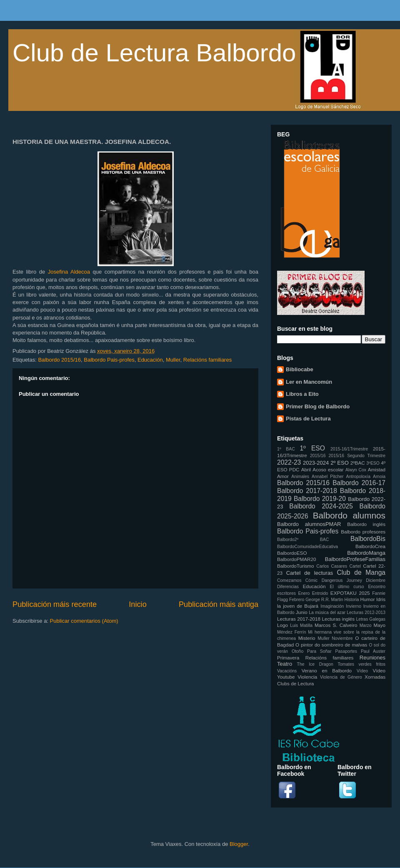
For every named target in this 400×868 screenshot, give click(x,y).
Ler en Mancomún (309, 382)
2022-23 (289, 462)
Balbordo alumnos (349, 515)
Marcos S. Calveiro (336, 625)
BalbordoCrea (370, 546)
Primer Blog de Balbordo (318, 406)
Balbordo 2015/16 (59, 360)
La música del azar (327, 613)
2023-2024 (316, 463)
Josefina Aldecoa (69, 272)
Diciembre (376, 580)
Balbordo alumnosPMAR (309, 524)
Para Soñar (319, 651)
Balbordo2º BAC (303, 540)
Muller (173, 360)
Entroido (320, 593)
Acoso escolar (328, 469)
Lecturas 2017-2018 (299, 619)
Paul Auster (373, 651)
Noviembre (342, 638)
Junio (302, 612)
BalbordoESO (292, 553)
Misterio (307, 638)
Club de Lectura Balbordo (154, 53)
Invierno (354, 606)
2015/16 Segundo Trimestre (357, 456)
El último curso (347, 587)
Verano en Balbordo (327, 670)
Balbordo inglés (366, 524)
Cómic (311, 580)
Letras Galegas (371, 619)
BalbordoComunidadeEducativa (307, 547)
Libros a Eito (302, 394)
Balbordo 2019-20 (320, 499)
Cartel (355, 566)
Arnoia (379, 477)
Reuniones (372, 658)
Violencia (307, 677)
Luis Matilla (301, 625)
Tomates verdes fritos (362, 664)
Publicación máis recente (55, 604)
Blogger (239, 844)
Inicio (137, 604)
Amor (283, 476)
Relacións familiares (207, 360)
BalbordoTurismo (296, 566)
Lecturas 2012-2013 (366, 613)
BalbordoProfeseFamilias (355, 559)
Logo (282, 625)
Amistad (377, 469)
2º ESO (340, 463)
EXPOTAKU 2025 (350, 593)
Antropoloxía (358, 477)
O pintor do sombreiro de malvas (331, 645)
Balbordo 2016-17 (359, 483)
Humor (368, 599)
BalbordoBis (368, 539)
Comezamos (289, 580)
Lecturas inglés (338, 619)
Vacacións (287, 671)
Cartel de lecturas (310, 573)
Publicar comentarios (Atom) (84, 621)
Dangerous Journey (342, 580)
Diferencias (288, 587)
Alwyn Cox (356, 470)
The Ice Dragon (315, 664)
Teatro (285, 664)
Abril (306, 469)
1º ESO (312, 448)
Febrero (297, 600)
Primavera (288, 658)
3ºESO (373, 463)
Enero (304, 593)
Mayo (379, 625)
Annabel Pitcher (328, 477)
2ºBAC (358, 463)
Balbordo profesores (363, 532)
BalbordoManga (366, 553)
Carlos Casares (332, 566)
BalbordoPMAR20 (297, 559)
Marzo (366, 625)
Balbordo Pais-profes (109, 360)
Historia (351, 600)
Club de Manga (361, 572)
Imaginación (332, 606)
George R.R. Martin (324, 600)
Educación (150, 360)
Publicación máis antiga (219, 604)
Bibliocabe (300, 369)
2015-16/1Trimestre (349, 449)
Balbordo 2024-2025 (321, 506)
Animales (300, 477)
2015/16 (318, 456)
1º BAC (286, 449)
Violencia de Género (341, 677)
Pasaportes (346, 651)
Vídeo (362, 671)
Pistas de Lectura (308, 419)
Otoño (297, 651)
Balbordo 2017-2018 (307, 491)
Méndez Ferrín (291, 632)
